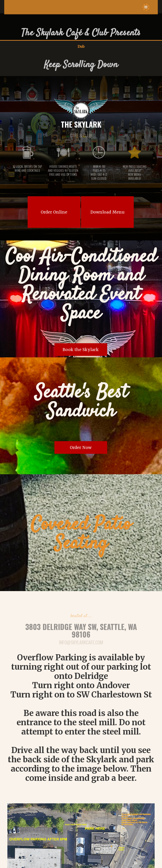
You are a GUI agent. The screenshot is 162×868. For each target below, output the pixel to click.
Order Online (54, 212)
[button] (146, 7)
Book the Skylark (81, 350)
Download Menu (107, 212)
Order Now (81, 447)
